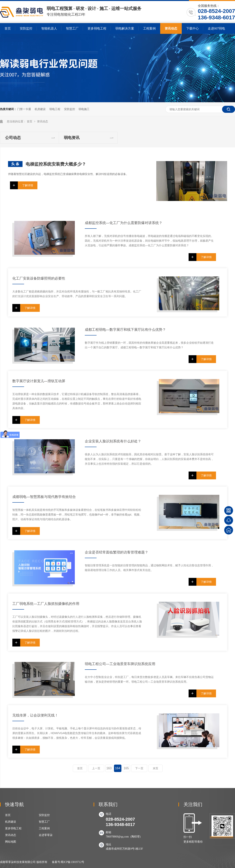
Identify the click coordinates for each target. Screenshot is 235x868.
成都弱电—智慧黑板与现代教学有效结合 (44, 497)
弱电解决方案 (125, 28)
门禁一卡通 (24, 109)
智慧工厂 (72, 28)
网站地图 (11, 842)
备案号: (56, 862)
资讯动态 (171, 28)
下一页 (139, 768)
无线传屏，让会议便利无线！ (35, 715)
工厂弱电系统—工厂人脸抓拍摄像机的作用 (46, 604)
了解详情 (28, 185)
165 (126, 768)
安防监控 (26, 28)
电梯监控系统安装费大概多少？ (56, 164)
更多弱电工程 (97, 28)
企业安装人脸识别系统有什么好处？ (113, 441)
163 (109, 768)
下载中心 (193, 28)
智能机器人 (49, 28)
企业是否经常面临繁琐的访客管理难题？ (117, 552)
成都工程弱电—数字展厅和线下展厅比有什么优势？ (125, 330)
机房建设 (40, 109)
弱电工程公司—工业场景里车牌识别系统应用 (120, 664)
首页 (8, 28)
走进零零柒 (46, 835)
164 (118, 768)
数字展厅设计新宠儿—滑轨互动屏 (39, 381)
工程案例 (149, 28)
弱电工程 (55, 109)
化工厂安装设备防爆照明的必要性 (39, 278)
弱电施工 (84, 109)
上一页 (96, 768)
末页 (155, 768)
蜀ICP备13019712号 (72, 862)
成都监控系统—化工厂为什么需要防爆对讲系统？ (124, 223)
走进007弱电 (216, 28)
